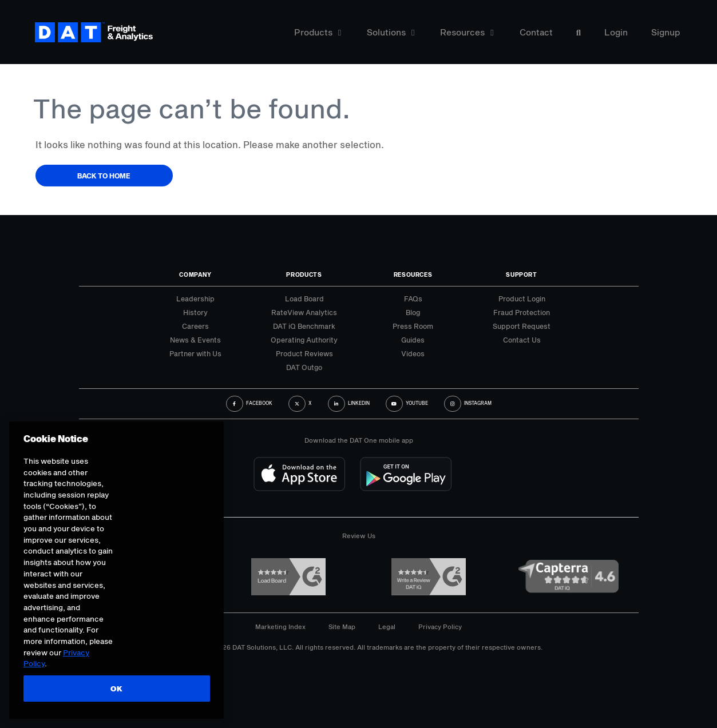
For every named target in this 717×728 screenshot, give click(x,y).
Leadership (195, 299)
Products (318, 33)
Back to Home (104, 176)
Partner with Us (195, 353)
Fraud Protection (522, 312)
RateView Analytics (304, 312)
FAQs (413, 299)
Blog (413, 312)
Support (522, 275)
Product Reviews (304, 353)
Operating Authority (304, 340)
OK (116, 689)
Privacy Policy (440, 626)
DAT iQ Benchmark (304, 326)
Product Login (522, 299)
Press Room (413, 326)
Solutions (391, 33)
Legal (387, 626)
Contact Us (522, 340)
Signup (666, 33)
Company (195, 275)
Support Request (522, 326)
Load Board (304, 299)
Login (616, 33)
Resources (467, 33)
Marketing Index (280, 626)
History (195, 312)
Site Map (342, 626)
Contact (536, 33)
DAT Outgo (304, 367)
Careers (195, 326)
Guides (413, 340)
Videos (413, 353)
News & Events (195, 340)
